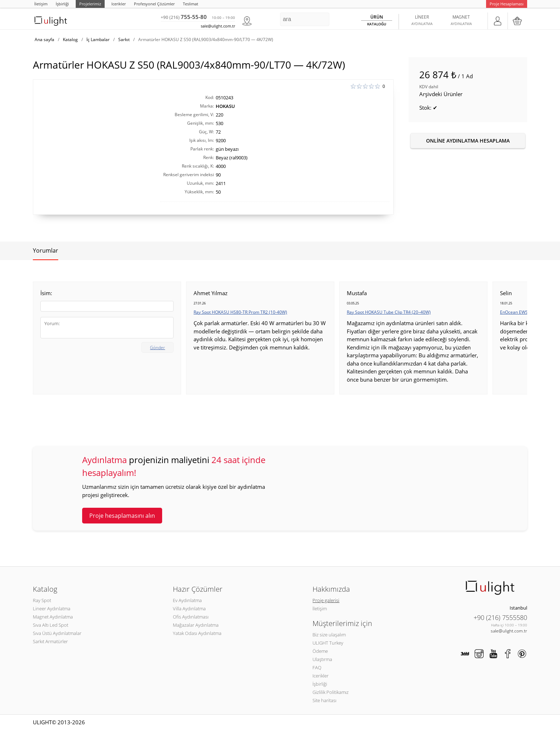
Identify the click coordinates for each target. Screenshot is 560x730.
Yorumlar (46, 250)
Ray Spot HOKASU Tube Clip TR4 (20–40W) (389, 312)
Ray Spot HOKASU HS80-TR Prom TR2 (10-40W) (240, 312)
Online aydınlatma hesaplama (468, 141)
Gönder (157, 347)
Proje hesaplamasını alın (122, 516)
